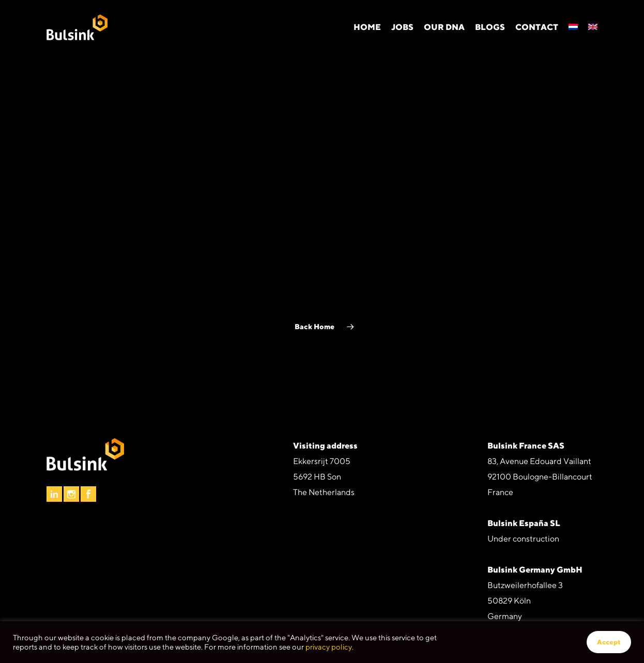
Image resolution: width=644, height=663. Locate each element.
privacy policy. (329, 647)
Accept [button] (609, 642)
